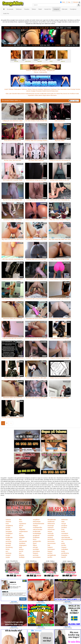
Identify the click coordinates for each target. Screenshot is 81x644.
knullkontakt (37, 531)
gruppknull (36, 535)
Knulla (77, 94)
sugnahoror (23, 524)
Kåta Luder (9, 94)
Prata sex (35, 89)
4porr (21, 527)
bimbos (21, 549)
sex (62, 541)
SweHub (8, 522)
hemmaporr (51, 549)
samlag (8, 539)
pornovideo (51, 539)
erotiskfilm (51, 535)
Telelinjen (11, 89)
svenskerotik (23, 541)
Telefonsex (24, 89)
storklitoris (22, 543)
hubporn (50, 547)
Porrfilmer (72, 94)
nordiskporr (9, 533)
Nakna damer (38, 95)
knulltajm (22, 557)
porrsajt (35, 547)
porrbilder (36, 549)
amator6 (50, 537)
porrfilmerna (65, 553)
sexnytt (64, 524)
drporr (35, 543)
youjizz (8, 557)
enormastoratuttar (67, 539)
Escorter (37, 94)
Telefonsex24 (47, 89)
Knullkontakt (43, 94)
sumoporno (65, 535)
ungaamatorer (23, 531)
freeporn (35, 553)
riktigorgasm (23, 545)
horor (21, 522)
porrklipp (8, 543)
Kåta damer (54, 95)
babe (21, 547)
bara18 (64, 557)
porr (20, 533)
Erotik (48, 94)
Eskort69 (14, 94)
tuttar (63, 522)
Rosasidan (39, 91)
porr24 (21, 551)
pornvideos (36, 551)
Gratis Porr (53, 94)
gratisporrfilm (37, 541)
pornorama (51, 541)
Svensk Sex (66, 94)
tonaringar (51, 526)
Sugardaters (31, 95)
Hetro (64, 2)
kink (49, 545)
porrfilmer (64, 526)
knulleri (8, 535)
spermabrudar (66, 537)
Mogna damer (46, 95)
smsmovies (51, 529)
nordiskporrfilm (37, 527)
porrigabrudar (52, 555)
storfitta (21, 535)
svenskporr (65, 533)
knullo (63, 531)
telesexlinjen (37, 522)
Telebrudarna (18, 89)
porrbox (50, 553)
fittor (20, 520)
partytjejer (9, 531)
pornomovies (52, 543)
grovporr (8, 545)
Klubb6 (44, 91)
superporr (51, 527)
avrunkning (9, 547)
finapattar (64, 555)
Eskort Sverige (71, 89)
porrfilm (8, 527)
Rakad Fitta (60, 94)
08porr (35, 545)
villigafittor (22, 529)
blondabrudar (52, 520)
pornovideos (37, 557)
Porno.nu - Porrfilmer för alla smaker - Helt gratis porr (41, 70)
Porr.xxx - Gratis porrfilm (40, 72)
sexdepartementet (38, 524)
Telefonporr (54, 89)
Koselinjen (40, 89)
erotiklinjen (36, 537)
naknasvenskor (38, 529)
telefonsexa (51, 524)
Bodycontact (55, 91)
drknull (21, 526)
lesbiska (22, 555)
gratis (63, 543)
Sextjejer (33, 91)
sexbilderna (9, 526)
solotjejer (22, 537)
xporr (21, 539)
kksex (35, 539)
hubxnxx (8, 520)
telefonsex (65, 520)
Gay (69, 2)
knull (7, 524)
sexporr (50, 531)
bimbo (8, 549)
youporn (8, 555)
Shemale (76, 2)
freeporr (50, 551)
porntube (36, 555)
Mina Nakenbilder (62, 89)
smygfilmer (36, 520)
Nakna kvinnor (21, 94)
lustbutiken (65, 549)
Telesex (30, 89)
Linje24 (6, 89)
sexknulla (51, 533)
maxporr (64, 547)
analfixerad (51, 522)
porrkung (8, 541)
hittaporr (35, 526)
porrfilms (64, 527)
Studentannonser (30, 94)
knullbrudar (9, 537)
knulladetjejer (37, 533)
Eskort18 (49, 91)
